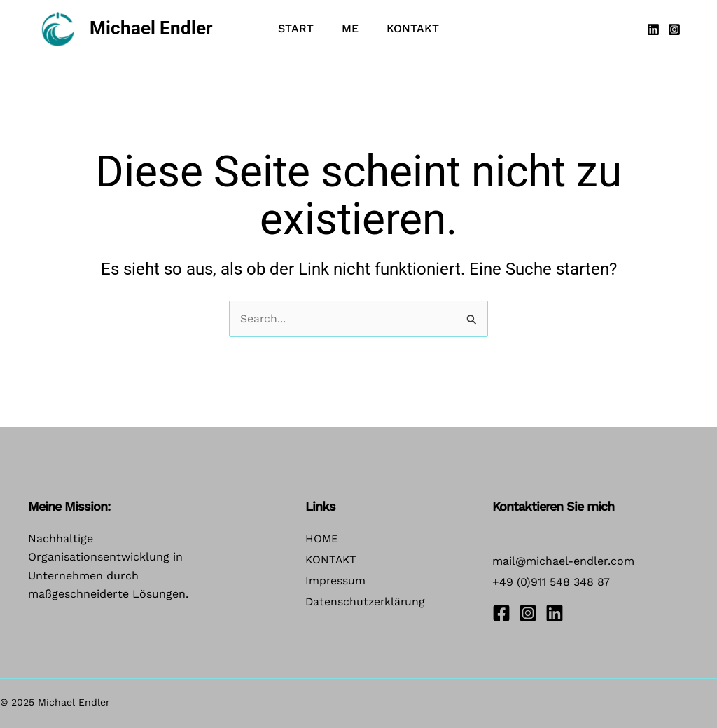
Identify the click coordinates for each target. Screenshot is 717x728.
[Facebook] (501, 613)
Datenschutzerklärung (367, 604)
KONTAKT (332, 561)
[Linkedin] (653, 29)
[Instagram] (674, 29)
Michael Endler (151, 28)
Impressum (336, 583)
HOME (322, 538)
